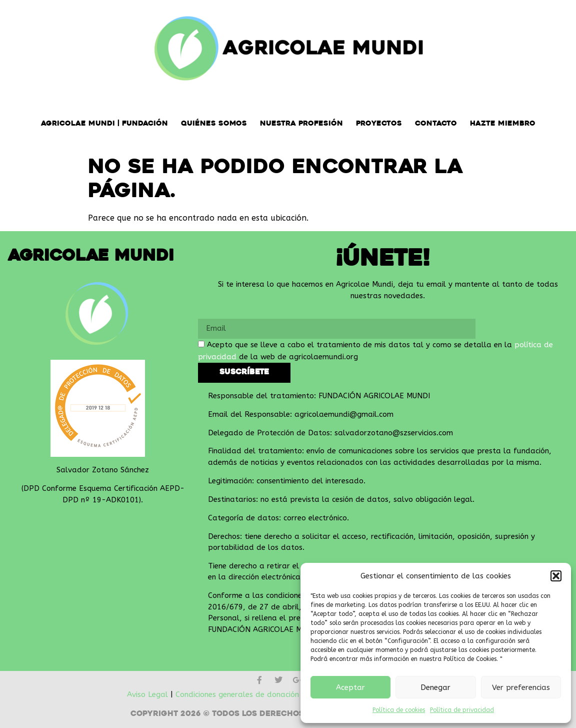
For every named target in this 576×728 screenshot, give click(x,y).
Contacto (436, 124)
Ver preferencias (521, 687)
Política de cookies (399, 710)
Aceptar (350, 687)
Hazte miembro (503, 124)
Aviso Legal (147, 694)
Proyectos (379, 124)
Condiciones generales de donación (237, 694)
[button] (556, 576)
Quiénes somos (214, 124)
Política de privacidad (462, 710)
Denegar (435, 687)
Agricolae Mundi (91, 257)
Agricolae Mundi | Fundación (104, 124)
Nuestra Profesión (301, 124)
